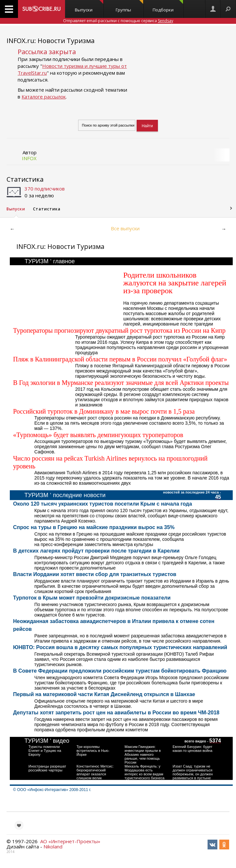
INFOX (29, 158)
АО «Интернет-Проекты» (70, 841)
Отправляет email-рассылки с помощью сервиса (118, 21)
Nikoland (53, 846)
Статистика (25, 179)
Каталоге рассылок (44, 97)
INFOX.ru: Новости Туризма (51, 41)
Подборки (168, 6)
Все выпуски (125, 228)
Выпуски (89, 6)
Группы (129, 6)
